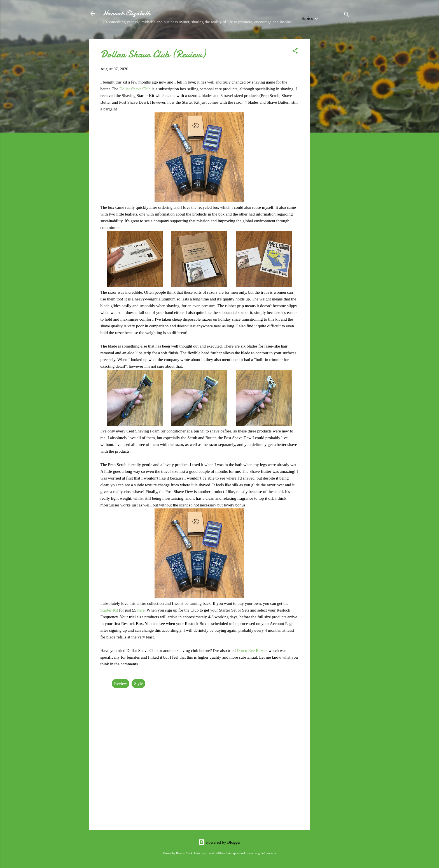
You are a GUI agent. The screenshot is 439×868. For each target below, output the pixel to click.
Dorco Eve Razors (252, 651)
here (141, 610)
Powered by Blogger (219, 842)
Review (121, 684)
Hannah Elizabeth (127, 13)
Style (138, 684)
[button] (295, 52)
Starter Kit (109, 610)
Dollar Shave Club (135, 89)
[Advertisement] (332, 123)
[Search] (347, 15)
